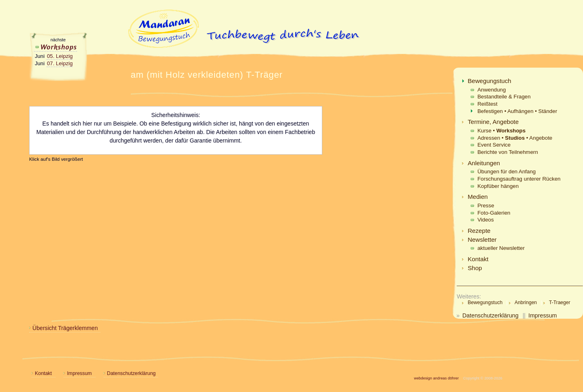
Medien (478, 197)
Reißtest (487, 104)
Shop (475, 268)
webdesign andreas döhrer (436, 378)
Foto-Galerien (494, 213)
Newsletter (482, 240)
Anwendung (492, 90)
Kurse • (501, 131)
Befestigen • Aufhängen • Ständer (517, 111)
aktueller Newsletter (501, 248)
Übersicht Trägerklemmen (65, 328)
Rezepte (479, 231)
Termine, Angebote (493, 122)
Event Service (494, 145)
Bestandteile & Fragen (504, 97)
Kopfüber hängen (498, 186)
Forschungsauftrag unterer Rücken (519, 179)
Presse (486, 206)
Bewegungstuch (489, 81)
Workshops (56, 47)
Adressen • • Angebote (515, 138)
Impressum (543, 315)
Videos (485, 220)
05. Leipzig (60, 56)
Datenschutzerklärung (490, 315)
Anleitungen (484, 163)
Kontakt (478, 259)
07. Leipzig (60, 63)
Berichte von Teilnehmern (508, 152)
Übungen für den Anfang (506, 171)
